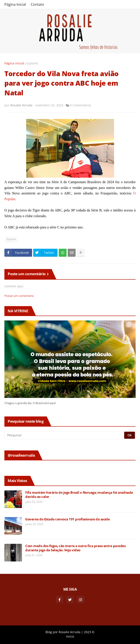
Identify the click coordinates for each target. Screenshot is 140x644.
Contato (37, 4)
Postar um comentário (19, 296)
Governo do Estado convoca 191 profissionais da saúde (67, 519)
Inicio (70, 636)
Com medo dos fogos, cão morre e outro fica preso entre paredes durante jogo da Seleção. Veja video (75, 548)
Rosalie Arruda (70, 632)
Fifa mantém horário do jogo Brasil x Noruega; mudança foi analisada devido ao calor (79, 495)
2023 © (89, 632)
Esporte (32, 63)
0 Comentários (81, 105)
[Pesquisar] (65, 435)
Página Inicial (15, 4)
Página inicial (14, 63)
